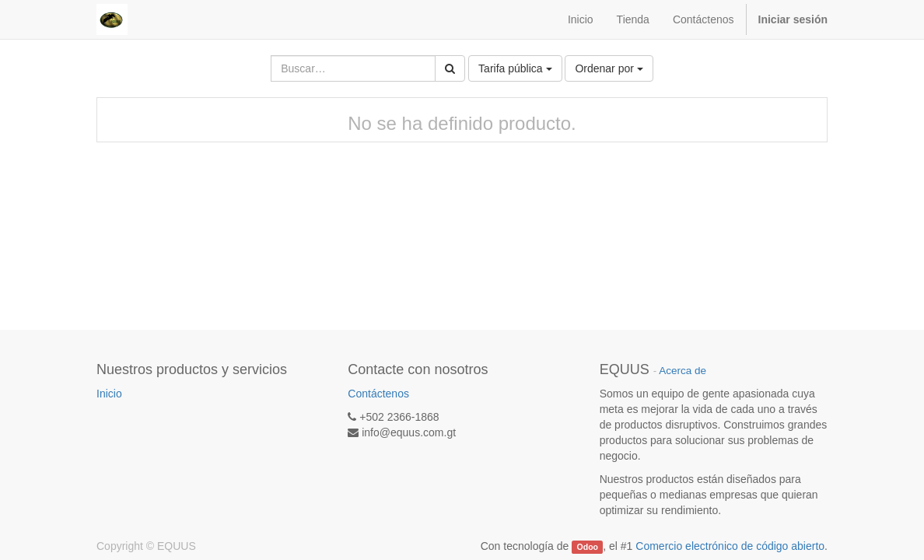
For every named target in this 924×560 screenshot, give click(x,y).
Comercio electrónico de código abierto (730, 546)
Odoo (588, 547)
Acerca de (682, 371)
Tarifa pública (515, 68)
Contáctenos (378, 394)
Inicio (109, 394)
